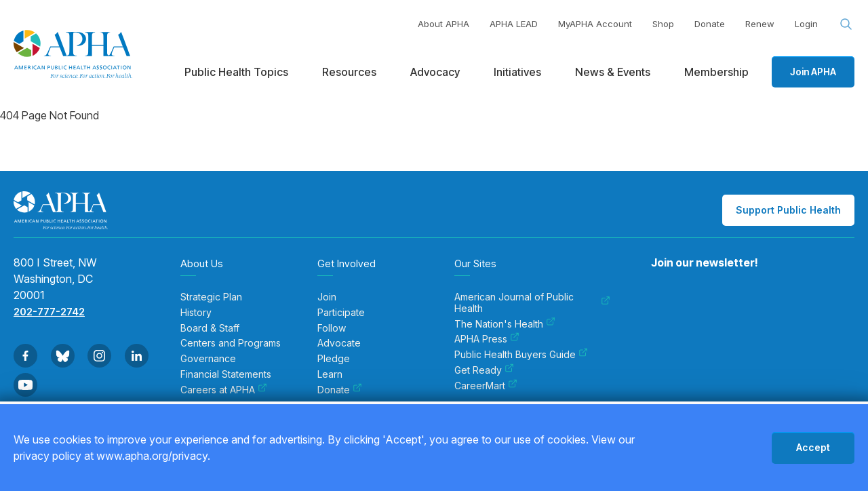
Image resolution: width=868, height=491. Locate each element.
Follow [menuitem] (332, 328)
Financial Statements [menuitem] (226, 374)
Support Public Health (788, 210)
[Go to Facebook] (25, 356)
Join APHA (813, 72)
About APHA (443, 24)
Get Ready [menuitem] (484, 370)
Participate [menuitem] (341, 313)
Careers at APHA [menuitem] (224, 390)
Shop (663, 24)
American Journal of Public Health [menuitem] (532, 303)
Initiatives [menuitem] (517, 72)
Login (806, 24)
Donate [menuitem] (340, 390)
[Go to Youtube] (25, 385)
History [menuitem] (196, 313)
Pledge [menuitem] (334, 359)
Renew (760, 24)
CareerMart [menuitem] (486, 386)
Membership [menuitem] (716, 72)
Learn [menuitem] (330, 374)
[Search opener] (846, 24)
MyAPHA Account (595, 24)
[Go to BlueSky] (63, 356)
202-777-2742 (49, 312)
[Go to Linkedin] (137, 356)
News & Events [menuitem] (613, 72)
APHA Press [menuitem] (487, 339)
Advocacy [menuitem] (435, 72)
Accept (813, 447)
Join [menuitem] (327, 297)
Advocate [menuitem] (339, 343)
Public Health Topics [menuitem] (236, 72)
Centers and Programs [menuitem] (231, 343)
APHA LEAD (514, 24)
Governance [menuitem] (208, 359)
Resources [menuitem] (349, 72)
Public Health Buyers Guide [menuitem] (521, 355)
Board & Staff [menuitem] (210, 328)
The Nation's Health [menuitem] (505, 324)
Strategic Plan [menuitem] (211, 297)
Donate (710, 24)
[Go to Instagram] (99, 356)
